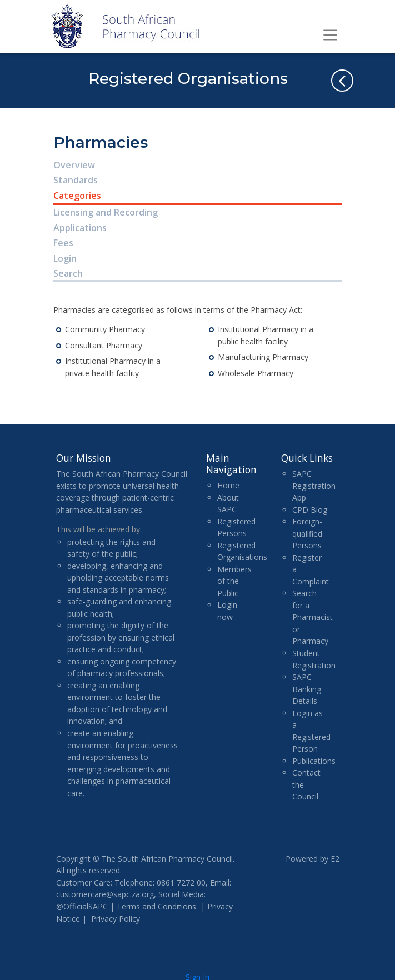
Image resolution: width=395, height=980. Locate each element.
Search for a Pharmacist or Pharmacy (312, 617)
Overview (74, 165)
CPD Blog (310, 510)
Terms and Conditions (156, 906)
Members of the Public (234, 581)
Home (228, 485)
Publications (314, 761)
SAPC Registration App (314, 486)
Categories (77, 196)
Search (68, 273)
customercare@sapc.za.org (105, 894)
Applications (80, 228)
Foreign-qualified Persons (307, 533)
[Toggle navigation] (330, 35)
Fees (63, 243)
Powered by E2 (312, 859)
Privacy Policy (116, 919)
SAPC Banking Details (307, 689)
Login (65, 258)
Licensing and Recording (106, 212)
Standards (76, 180)
